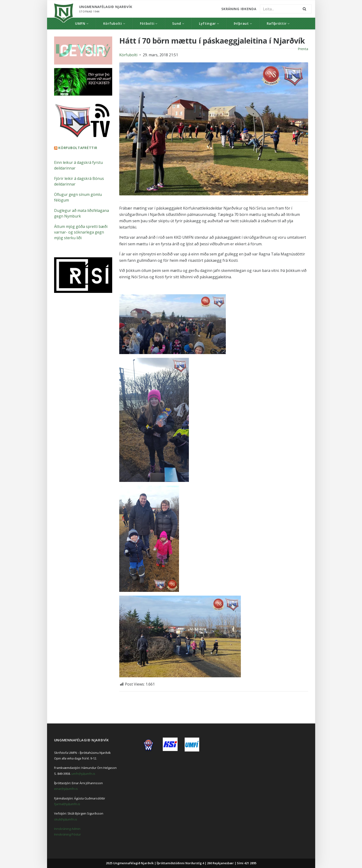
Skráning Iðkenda (239, 9)
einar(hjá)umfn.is (66, 789)
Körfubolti (113, 23)
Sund (177, 23)
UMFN (80, 23)
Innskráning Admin (67, 829)
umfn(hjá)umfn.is (83, 774)
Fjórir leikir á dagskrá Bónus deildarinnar (79, 181)
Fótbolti (147, 23)
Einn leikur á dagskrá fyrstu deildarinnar (78, 165)
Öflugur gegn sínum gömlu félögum (78, 197)
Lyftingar (207, 23)
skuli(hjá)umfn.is (66, 819)
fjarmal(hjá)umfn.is (67, 804)
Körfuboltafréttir (78, 148)
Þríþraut (241, 23)
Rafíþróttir (277, 23)
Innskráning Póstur (68, 834)
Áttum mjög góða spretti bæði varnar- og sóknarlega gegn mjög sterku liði (81, 232)
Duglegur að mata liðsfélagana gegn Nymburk (82, 213)
